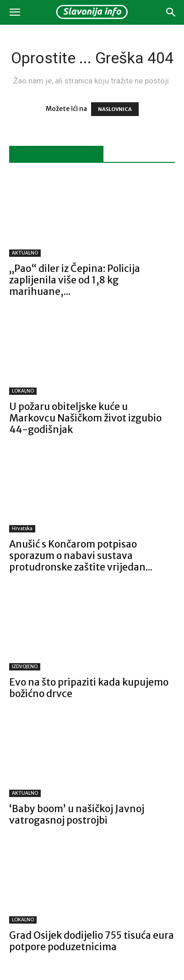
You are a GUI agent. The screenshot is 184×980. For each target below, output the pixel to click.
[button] (15, 12)
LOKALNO (23, 391)
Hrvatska (22, 529)
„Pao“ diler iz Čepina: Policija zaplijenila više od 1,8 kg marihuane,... (75, 280)
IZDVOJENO (25, 667)
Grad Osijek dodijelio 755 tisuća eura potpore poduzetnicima (92, 941)
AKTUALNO (25, 253)
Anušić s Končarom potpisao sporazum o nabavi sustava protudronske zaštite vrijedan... (81, 556)
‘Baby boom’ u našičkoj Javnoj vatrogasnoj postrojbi (77, 814)
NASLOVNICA (115, 109)
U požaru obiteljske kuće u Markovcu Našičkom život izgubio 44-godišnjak (85, 418)
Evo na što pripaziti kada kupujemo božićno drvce (89, 688)
